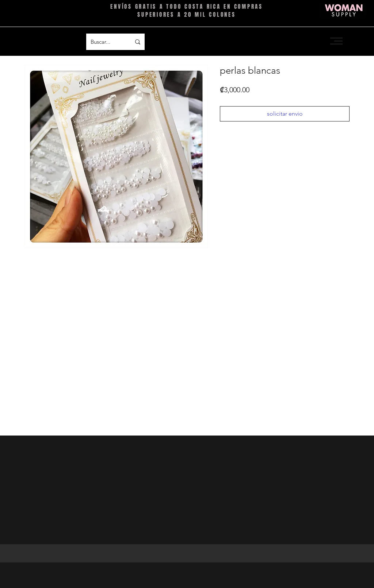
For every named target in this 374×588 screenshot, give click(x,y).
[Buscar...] (105, 42)
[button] (336, 41)
